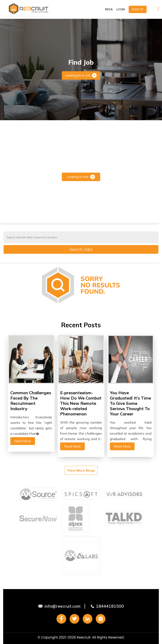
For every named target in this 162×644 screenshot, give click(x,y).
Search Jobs (81, 250)
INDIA (109, 9)
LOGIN (121, 9)
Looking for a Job (81, 75)
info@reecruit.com (62, 606)
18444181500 (110, 606)
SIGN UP (138, 9)
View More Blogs (81, 470)
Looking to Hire (81, 177)
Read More (23, 441)
